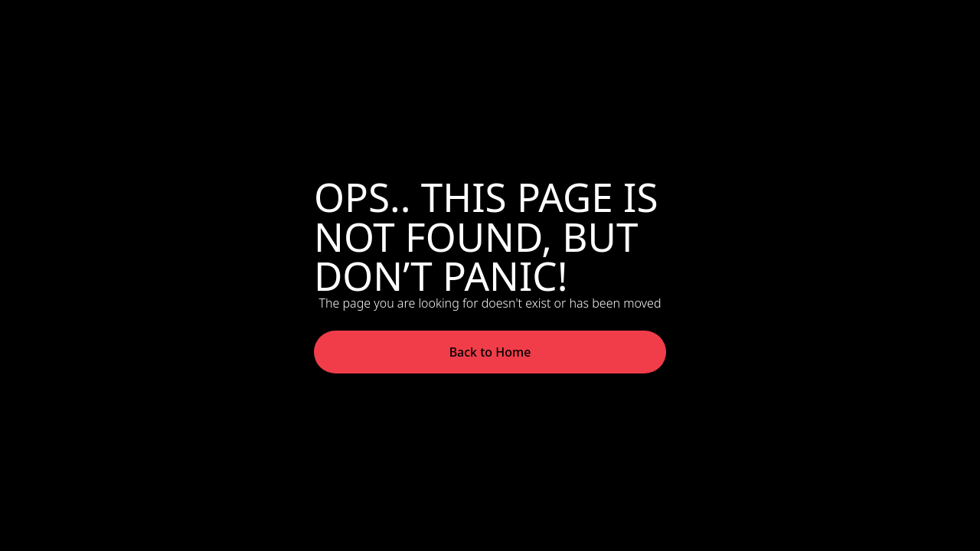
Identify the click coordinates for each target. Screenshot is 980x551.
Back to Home (490, 352)
